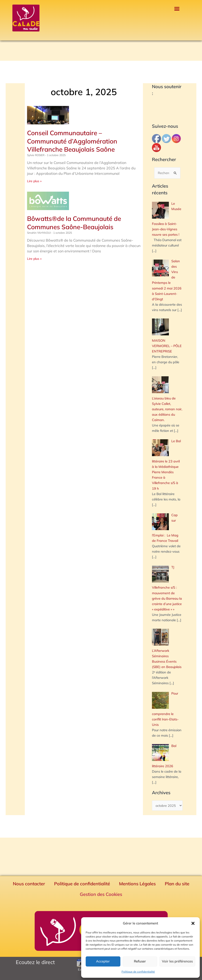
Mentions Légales (137, 884)
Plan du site (177, 884)
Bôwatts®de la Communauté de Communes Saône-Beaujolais (74, 223)
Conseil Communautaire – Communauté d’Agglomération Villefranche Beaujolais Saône (72, 141)
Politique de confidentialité (138, 972)
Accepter (103, 961)
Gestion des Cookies (101, 894)
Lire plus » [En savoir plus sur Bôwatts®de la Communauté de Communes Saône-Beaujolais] (34, 259)
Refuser (140, 961)
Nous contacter (29, 884)
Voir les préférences (177, 961)
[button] (193, 923)
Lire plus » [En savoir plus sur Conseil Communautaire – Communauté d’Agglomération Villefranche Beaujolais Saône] (34, 181)
